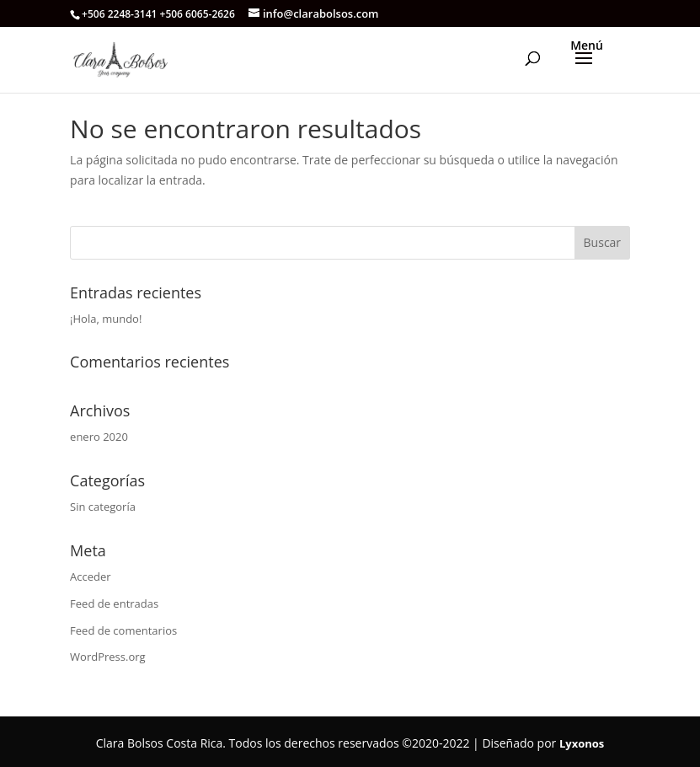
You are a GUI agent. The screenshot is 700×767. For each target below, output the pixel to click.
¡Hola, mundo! (106, 319)
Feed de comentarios (123, 630)
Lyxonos (582, 743)
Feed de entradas (114, 603)
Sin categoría (103, 507)
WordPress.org (108, 657)
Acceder (91, 577)
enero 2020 (99, 437)
